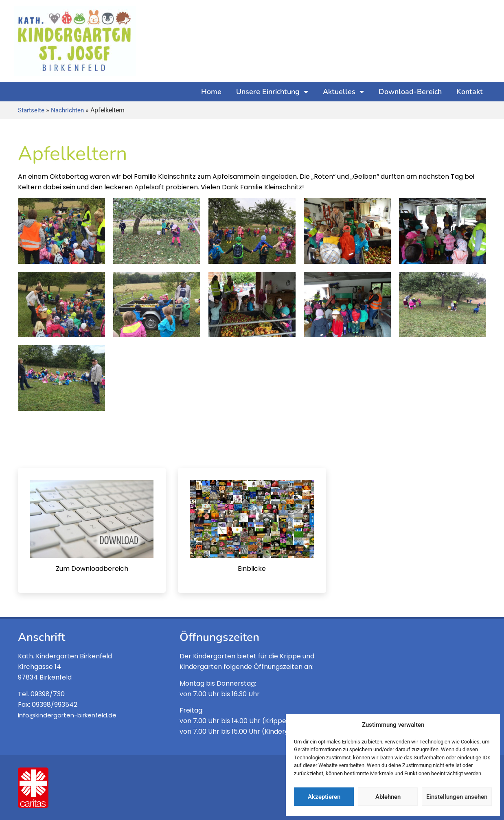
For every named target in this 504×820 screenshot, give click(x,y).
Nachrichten (67, 110)
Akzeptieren (324, 797)
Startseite (31, 110)
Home (211, 92)
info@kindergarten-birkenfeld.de (67, 715)
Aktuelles (343, 92)
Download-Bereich (410, 92)
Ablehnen (388, 797)
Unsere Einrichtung (272, 92)
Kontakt (470, 92)
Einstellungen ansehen (457, 797)
